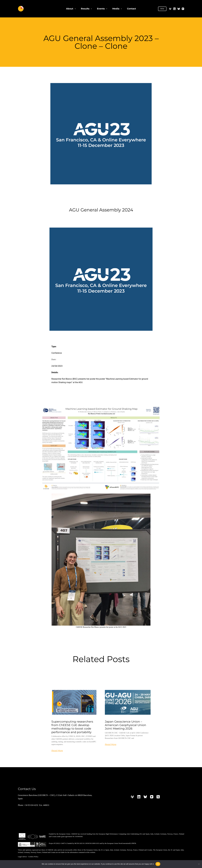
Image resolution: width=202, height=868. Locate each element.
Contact (131, 9)
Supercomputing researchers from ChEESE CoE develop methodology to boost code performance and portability (72, 727)
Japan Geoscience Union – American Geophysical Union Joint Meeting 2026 (125, 725)
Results (87, 9)
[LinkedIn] (174, 9)
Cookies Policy (33, 856)
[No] (199, 864)
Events (103, 9)
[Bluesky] (179, 9)
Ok (158, 864)
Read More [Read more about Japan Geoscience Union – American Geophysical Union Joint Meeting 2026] (111, 744)
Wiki (162, 9)
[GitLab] (170, 9)
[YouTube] (183, 9)
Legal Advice (22, 856)
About (71, 9)
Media (118, 9)
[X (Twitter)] (158, 796)
